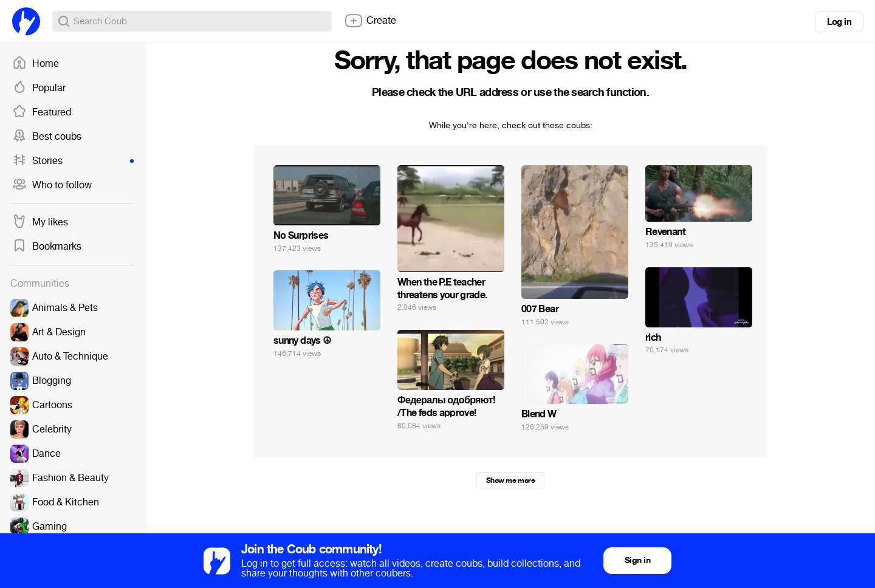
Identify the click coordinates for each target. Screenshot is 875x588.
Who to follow (52, 185)
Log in (839, 22)
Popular (39, 88)
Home (36, 64)
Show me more (510, 480)
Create (370, 21)
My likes (40, 222)
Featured (42, 112)
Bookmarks (47, 247)
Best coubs (47, 137)
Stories (73, 161)
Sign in (637, 560)
